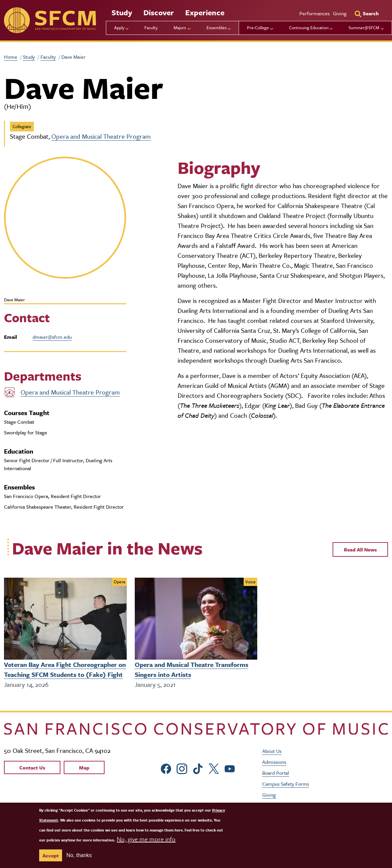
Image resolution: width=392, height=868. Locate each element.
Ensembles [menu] (217, 28)
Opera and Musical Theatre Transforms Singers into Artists (192, 669)
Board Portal (276, 772)
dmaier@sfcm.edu (52, 337)
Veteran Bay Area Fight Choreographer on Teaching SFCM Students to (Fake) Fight (65, 669)
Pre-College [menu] (258, 28)
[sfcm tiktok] (199, 768)
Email (10, 337)
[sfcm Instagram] (183, 768)
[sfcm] (50, 20)
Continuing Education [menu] (309, 28)
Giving (340, 13)
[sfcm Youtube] (231, 768)
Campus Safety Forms (286, 783)
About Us (272, 751)
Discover (159, 12)
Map (84, 767)
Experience (205, 12)
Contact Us (32, 767)
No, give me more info (146, 839)
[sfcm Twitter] (215, 768)
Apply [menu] (119, 28)
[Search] (366, 13)
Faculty (151, 28)
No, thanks (79, 855)
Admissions (274, 761)
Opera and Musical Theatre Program (101, 136)
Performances (314, 13)
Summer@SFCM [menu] (364, 28)
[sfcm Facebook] (167, 768)
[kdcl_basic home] (196, 729)
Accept (51, 855)
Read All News (360, 549)
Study (122, 12)
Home (11, 57)
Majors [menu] (180, 28)
